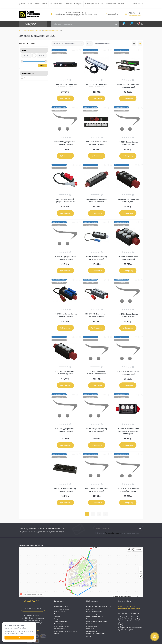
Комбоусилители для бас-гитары (66, 631)
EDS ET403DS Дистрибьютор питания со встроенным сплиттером (128, 431)
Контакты (122, 4)
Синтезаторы (59, 624)
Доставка (22, 4)
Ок (19, 638)
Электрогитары (60, 611)
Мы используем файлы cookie (97, 621)
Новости (37, 4)
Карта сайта (90, 629)
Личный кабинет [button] (137, 4)
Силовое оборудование (51, 31)
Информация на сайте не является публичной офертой (130, 629)
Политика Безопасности (113, 533)
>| (106, 514)
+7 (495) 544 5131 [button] (33, 601)
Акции (30, 4)
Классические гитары (62, 606)
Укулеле (57, 616)
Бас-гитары (58, 614)
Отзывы (69, 4)
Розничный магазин (57, 4)
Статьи (45, 4)
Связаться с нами (33, 609)
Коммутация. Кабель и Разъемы (32, 31)
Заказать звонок (135, 15)
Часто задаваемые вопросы (94, 4)
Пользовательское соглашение (97, 619)
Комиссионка (111, 4)
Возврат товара (92, 626)
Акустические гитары (62, 609)
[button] (76, 14)
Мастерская (78, 4)
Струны (57, 634)
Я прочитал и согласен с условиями (118, 533)
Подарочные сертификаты (96, 634)
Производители (92, 631)
